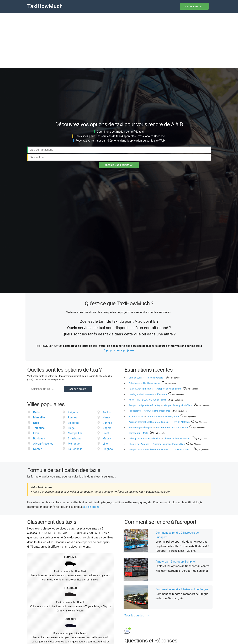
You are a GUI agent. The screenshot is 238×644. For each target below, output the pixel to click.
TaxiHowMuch (45, 6)
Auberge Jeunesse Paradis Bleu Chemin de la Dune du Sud (160, 438)
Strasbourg (75, 438)
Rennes (73, 417)
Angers (107, 428)
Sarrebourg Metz (139, 433)
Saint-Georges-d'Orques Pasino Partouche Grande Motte (159, 427)
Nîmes (107, 417)
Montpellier (75, 433)
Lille (105, 444)
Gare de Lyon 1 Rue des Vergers (146, 378)
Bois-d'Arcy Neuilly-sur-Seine (145, 383)
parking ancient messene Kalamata (148, 394)
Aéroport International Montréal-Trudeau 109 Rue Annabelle (160, 450)
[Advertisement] (119, 39)
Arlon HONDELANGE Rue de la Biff (148, 400)
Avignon (73, 412)
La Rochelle (75, 449)
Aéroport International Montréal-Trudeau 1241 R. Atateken (160, 422)
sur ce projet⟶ (93, 507)
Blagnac (108, 449)
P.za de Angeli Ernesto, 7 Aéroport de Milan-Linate (155, 389)
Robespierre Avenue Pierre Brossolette (150, 411)
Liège (71, 428)
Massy (107, 438)
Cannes (107, 423)
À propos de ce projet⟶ (119, 350)
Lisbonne (74, 423)
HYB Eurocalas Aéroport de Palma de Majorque (154, 416)
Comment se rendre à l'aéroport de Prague (182, 589)
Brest (106, 433)
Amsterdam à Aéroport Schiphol (176, 562)
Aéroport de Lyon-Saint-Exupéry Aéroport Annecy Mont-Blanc (161, 405)
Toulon (107, 412)
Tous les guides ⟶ (137, 616)
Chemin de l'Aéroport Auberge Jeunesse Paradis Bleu (157, 444)
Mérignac (74, 444)
